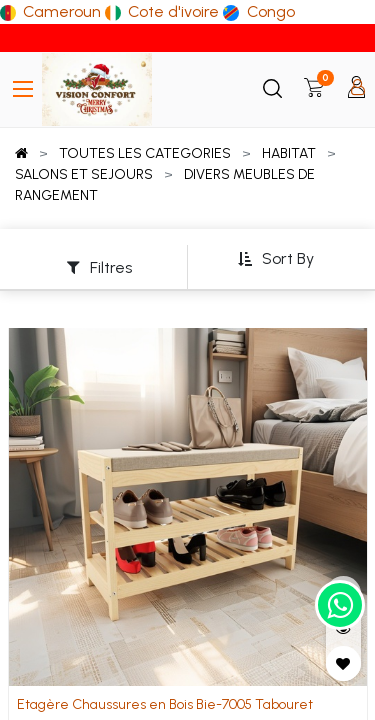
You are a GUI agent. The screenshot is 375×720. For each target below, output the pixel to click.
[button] (275, 259)
